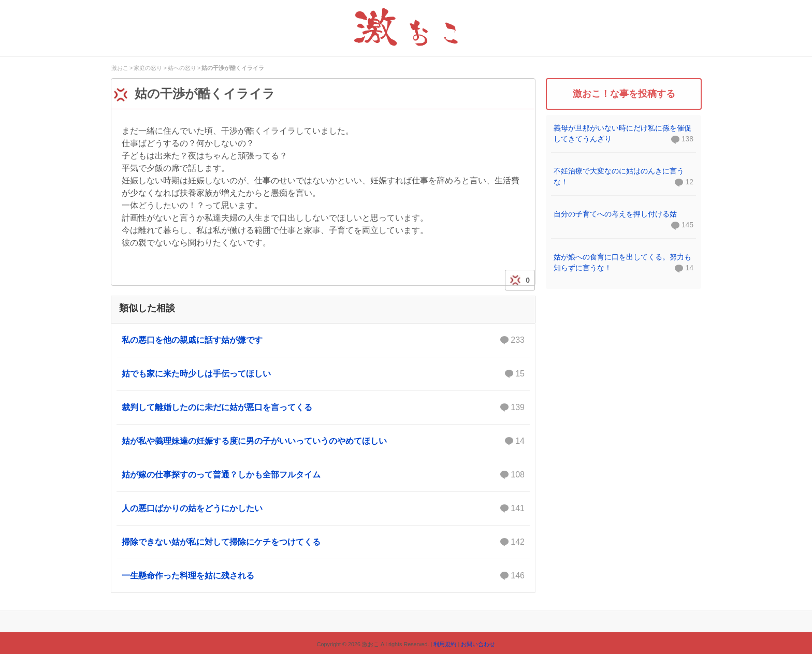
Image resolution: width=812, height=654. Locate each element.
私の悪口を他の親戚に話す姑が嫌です (323, 340)
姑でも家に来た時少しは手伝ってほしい (323, 374)
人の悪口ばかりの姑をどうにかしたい (323, 508)
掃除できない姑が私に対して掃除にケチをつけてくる (323, 542)
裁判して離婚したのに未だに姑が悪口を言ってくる (323, 408)
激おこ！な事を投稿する (624, 94)
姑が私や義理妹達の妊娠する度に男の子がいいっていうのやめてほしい (323, 441)
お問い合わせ (478, 644)
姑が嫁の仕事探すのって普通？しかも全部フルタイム (323, 475)
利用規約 (445, 644)
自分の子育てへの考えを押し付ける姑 (615, 214)
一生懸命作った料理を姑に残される (323, 576)
